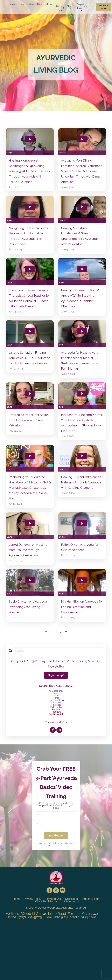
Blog (40, 4)
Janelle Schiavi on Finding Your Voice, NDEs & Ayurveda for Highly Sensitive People (30, 386)
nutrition (56, 750)
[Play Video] (8, 149)
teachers (56, 757)
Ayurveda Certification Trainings (81, 7)
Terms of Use (53, 955)
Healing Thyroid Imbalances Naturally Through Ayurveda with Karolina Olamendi (80, 517)
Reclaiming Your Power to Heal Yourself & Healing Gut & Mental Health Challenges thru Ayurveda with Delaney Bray (30, 520)
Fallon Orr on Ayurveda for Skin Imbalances (80, 582)
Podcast (31, 4)
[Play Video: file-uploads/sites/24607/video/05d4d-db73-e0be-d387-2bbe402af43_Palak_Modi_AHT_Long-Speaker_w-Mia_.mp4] (82, 213)
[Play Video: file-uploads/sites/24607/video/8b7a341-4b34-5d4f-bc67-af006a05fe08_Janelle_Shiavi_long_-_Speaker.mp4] (30, 356)
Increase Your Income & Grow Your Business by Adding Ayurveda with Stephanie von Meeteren (81, 452)
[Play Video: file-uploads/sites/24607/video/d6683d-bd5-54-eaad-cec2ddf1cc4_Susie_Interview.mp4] (30, 623)
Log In (91, 7)
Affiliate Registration (46, 958)
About (70, 7)
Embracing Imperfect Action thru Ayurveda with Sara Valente (30, 449)
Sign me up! (56, 720)
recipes (56, 754)
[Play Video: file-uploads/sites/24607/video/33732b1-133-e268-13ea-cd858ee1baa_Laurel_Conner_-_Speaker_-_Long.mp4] (30, 558)
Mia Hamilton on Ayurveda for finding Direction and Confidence (82, 651)
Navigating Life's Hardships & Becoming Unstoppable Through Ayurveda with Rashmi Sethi (27, 247)
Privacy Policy (33, 955)
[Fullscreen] (51, 149)
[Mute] (40, 149)
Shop (21, 4)
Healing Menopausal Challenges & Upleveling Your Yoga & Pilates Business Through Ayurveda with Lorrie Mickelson (29, 172)
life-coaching (56, 745)
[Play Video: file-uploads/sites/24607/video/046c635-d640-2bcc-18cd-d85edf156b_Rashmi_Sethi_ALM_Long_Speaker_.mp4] (30, 213)
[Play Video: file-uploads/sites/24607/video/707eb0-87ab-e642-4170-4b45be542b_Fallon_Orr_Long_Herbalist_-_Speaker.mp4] (82, 558)
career (56, 738)
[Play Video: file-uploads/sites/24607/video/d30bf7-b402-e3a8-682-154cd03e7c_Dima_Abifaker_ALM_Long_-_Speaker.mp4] (82, 135)
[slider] (27, 149)
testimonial (56, 759)
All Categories (56, 736)
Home (16, 955)
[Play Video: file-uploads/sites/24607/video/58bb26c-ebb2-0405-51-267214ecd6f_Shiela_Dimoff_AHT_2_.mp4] (30, 284)
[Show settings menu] (46, 149)
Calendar (49, 4)
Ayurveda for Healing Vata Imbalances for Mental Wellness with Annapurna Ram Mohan (80, 386)
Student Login (91, 955)
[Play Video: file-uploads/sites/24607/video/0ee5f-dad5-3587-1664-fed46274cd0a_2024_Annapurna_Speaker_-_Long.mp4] (82, 356)
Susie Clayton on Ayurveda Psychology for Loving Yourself (29, 651)
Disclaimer (72, 955)
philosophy (56, 752)
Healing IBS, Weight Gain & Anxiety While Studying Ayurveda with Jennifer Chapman (81, 315)
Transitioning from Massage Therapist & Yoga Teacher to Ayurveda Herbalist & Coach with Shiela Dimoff (29, 318)
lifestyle (56, 748)
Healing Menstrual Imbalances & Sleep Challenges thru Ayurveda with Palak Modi (82, 244)
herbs (56, 743)
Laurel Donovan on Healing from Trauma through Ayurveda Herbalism (26, 588)
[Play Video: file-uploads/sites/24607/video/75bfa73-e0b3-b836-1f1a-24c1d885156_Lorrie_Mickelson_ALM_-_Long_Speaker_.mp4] (30, 135)
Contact (12, 4)
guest (56, 741)
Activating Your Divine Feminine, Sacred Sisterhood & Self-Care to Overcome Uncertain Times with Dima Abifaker (82, 169)
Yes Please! (56, 891)
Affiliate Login (70, 958)
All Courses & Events (60, 7)
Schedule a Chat (104, 7)
